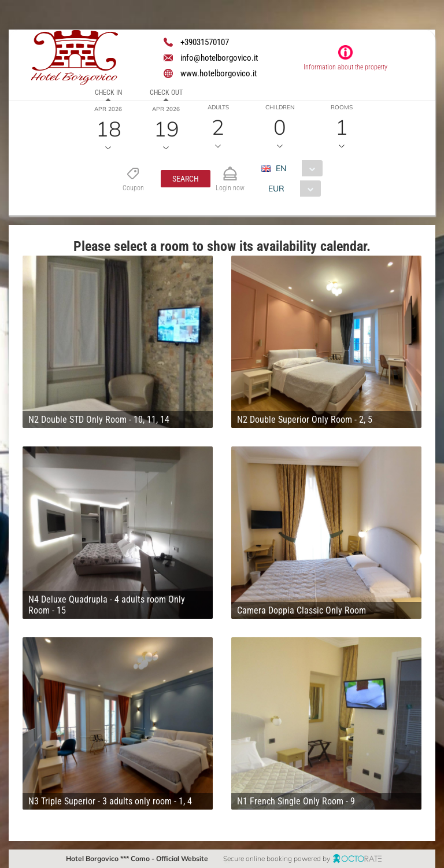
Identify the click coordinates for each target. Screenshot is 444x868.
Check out (166, 93)
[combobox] (296, 168)
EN (281, 168)
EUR (276, 189)
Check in (108, 93)
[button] (186, 179)
